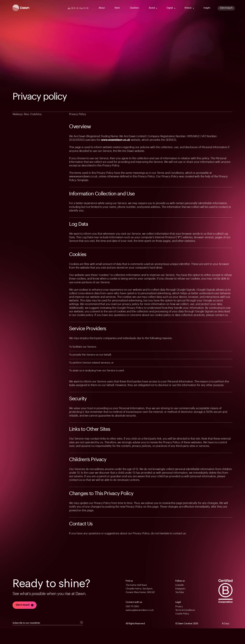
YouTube (180, 592)
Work (117, 8)
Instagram (180, 589)
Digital (170, 8)
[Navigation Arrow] (157, 8)
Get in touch (226, 8)
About (102, 8)
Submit (81, 622)
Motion (188, 8)
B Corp (225, 624)
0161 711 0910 (132, 606)
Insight (207, 8)
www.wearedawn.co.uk (116, 140)
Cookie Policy (182, 614)
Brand (152, 8)
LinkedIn (180, 585)
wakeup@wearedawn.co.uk (140, 610)
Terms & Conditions (185, 610)
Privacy (179, 606)
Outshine (134, 8)
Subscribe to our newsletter (26, 623)
